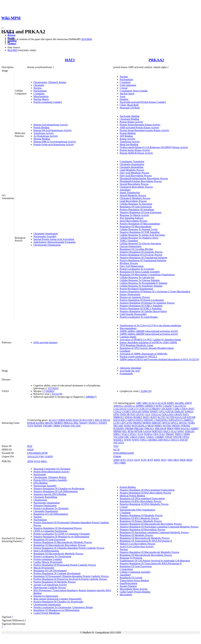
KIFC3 (124, 420)
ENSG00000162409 (124, 453)
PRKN (170, 429)
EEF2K (170, 412)
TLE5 (162, 434)
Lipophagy (125, 351)
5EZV (164, 460)
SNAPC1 (93, 423)
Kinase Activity (128, 139)
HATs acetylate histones (46, 342)
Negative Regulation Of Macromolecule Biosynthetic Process (151, 524)
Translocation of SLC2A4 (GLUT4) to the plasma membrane (150, 325)
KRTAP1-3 (150, 420)
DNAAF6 (137, 412)
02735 (117, 450)
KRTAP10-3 (162, 420)
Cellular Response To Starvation (136, 204)
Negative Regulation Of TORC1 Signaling (141, 306)
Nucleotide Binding (130, 116)
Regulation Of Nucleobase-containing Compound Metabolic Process (154, 532)
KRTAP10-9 (175, 420)
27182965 (48, 391)
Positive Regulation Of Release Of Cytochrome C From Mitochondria (155, 292)
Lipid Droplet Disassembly (133, 314)
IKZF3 (154, 417)
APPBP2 (140, 406)
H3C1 (91, 420)
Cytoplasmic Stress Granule (134, 91)
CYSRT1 (126, 412)
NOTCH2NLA (139, 426)
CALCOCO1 (180, 406)
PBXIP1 (176, 426)
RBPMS (118, 431)
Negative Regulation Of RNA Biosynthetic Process (145, 493)
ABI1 (139, 403)
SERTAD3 (157, 431)
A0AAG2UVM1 (36, 456)
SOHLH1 (190, 431)
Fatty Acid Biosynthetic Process (136, 176)
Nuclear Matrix (41, 99)
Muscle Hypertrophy (44, 568)
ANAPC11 (130, 406)
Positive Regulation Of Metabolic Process (54, 582)
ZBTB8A (153, 440)
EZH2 (69, 420)
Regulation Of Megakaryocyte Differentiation (56, 610)
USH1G (150, 437)
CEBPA (61, 420)
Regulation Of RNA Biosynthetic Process (141, 501)
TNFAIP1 (48, 426)
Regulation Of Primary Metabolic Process (141, 521)
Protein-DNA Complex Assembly (50, 480)
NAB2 (191, 423)
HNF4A (129, 417)
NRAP (151, 426)
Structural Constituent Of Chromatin (52, 469)
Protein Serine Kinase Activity (135, 150)
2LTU (123, 460)
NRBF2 (158, 426)
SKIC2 (167, 431)
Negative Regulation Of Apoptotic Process (141, 252)
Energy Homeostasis (130, 294)
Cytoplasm (39, 94)
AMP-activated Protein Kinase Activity (139, 127)
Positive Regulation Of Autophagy (137, 210)
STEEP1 (103, 423)
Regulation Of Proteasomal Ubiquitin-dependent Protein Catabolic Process (71, 576)
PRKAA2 (156, 60)
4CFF (150, 460)
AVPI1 (159, 406)
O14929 (49, 456)
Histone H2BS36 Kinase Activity (136, 153)
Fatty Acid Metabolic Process (134, 173)
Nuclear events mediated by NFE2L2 (138, 357)
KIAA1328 (181, 417)
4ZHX (157, 460)
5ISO (170, 460)
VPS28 (169, 437)
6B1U (176, 460)
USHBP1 (160, 437)
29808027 (91, 397)
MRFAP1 (157, 423)
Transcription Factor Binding (134, 580)
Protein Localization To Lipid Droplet (139, 317)
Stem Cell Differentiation (46, 551)
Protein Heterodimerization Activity (52, 472)
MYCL (175, 423)
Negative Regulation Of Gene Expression (141, 212)
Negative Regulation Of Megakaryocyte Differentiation (61, 537)
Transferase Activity (44, 133)
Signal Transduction (130, 193)
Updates (12, 44)
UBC (127, 437)
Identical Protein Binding (132, 496)
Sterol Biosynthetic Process (133, 221)
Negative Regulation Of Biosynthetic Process (143, 530)
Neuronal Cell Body (130, 108)
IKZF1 (146, 417)
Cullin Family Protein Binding (135, 592)
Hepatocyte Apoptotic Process (135, 297)
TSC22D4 (118, 437)
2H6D (116, 460)
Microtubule (126, 595)
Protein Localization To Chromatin (51, 508)
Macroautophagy (128, 328)
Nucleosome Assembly (45, 236)
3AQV (137, 460)
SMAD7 (84, 423)
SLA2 (174, 431)
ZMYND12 (164, 440)
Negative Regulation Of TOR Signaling (140, 232)
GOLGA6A (168, 414)
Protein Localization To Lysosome (137, 269)
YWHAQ (65, 426)
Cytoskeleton (126, 569)
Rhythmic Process (129, 263)
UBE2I (134, 437)
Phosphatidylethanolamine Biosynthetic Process (144, 178)
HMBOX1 (119, 417)
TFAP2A (148, 434)
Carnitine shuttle (128, 337)
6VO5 (37, 461)
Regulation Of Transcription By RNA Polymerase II (146, 541)
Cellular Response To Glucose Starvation (140, 243)
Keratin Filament (128, 586)
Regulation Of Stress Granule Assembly (140, 272)
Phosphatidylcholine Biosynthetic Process (141, 181)
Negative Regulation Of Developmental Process (58, 528)
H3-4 (85, 420)
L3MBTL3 (188, 420)
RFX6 (131, 431)
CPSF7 (191, 409)
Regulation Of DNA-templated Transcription (142, 498)
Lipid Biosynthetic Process (133, 201)
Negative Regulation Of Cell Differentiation (56, 491)
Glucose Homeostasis (130, 246)
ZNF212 (175, 440)
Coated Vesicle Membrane (47, 613)
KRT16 (132, 420)
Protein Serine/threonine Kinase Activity (140, 125)
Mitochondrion (41, 96)
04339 (30, 450)
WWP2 (136, 440)
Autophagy (125, 190)
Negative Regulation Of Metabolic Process (141, 515)
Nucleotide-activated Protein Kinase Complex (143, 102)
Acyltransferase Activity (46, 136)
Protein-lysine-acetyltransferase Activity (54, 144)
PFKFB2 (186, 426)
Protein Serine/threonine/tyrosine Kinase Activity (144, 130)
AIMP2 (170, 403)
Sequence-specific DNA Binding (50, 494)
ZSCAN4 (76, 426)
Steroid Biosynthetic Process (134, 184)
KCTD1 (162, 417)
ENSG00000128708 (37, 453)
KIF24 (117, 420)
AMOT (188, 403)
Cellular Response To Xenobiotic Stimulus (141, 286)
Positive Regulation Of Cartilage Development (57, 573)
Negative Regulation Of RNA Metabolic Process (144, 504)
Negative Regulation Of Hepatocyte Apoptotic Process (147, 303)
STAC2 (125, 434)
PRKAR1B (160, 429)
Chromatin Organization (46, 234)
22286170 (146, 391)
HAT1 (70, 60)
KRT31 (140, 420)
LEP (122, 423)
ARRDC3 (150, 406)
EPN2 (116, 414)
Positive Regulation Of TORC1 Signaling (141, 308)
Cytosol (124, 88)
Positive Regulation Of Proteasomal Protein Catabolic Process (65, 565)
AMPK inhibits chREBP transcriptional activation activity (149, 331)
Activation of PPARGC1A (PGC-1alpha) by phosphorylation (150, 340)
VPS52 (186, 437)
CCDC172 (133, 409)
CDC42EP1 (167, 409)
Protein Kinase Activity (131, 122)
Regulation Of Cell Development (50, 571)
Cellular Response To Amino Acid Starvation (142, 235)
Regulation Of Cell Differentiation (51, 514)
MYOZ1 (183, 423)
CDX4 (184, 409)
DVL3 (162, 412)
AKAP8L (179, 403)
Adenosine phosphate (130, 368)
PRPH (177, 429)
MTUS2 (166, 423)
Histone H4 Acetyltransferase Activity (53, 130)
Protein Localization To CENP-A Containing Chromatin (62, 534)
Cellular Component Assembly (135, 572)
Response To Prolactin (131, 558)
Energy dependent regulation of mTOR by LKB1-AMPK (148, 342)
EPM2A (189, 412)
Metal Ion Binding (129, 144)
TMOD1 (170, 434)
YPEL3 (144, 440)
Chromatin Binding (129, 119)
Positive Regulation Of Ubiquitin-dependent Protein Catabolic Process (69, 548)
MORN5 (59, 423)
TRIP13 (179, 434)
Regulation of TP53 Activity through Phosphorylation (147, 348)
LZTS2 (129, 423)
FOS (133, 414)
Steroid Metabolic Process (133, 195)
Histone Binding (42, 139)
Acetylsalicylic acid (130, 371)
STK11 (133, 434)
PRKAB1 (139, 429)
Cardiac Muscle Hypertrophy (48, 562)
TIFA (156, 434)
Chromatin (39, 85)
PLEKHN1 (119, 429)
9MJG (44, 461)
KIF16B (191, 417)
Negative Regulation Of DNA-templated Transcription (147, 490)
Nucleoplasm (40, 91)
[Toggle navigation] (3, 28)
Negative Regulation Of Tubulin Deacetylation (143, 311)
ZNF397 (184, 440)
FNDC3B (125, 414)
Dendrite (124, 99)
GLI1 (148, 414)
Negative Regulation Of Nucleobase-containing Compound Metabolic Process (159, 527)
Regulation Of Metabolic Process (136, 535)
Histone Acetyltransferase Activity (51, 125)
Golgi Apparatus (128, 85)
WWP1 (128, 440)
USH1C (142, 437)
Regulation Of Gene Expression (136, 207)
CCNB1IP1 (154, 409)
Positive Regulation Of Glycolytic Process (141, 255)
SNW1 (181, 431)
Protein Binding (41, 127)
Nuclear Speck (127, 94)
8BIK (123, 463)
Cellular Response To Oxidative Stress (139, 238)
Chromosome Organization (47, 245)
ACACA (153, 403)
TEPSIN (38, 426)
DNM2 (146, 412)
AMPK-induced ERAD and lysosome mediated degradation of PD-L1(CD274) (159, 359)
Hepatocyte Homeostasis (46, 596)
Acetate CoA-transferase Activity (50, 585)
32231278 (57, 394)
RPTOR (138, 431)
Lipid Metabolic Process (132, 170)
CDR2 (176, 409)
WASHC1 (118, 440)
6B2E (183, 460)
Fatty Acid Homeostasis (132, 266)
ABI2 (145, 403)
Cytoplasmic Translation (132, 161)
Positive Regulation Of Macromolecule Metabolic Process (63, 542)
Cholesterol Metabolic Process (135, 198)
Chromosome (40, 500)
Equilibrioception (128, 583)
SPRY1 (117, 434)
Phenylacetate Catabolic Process (50, 588)
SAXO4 (147, 431)
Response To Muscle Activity (134, 215)
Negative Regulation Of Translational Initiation (143, 258)
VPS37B (177, 437)
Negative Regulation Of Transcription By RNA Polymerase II (151, 563)
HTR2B (31, 423)
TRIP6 (187, 434)
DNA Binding (40, 483)
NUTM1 (167, 426)
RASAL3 (186, 429)
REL (76, 423)
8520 (30, 446)
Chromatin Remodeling (132, 167)
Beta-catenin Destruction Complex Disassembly (58, 599)
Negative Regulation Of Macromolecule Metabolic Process (149, 552)
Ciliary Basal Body (129, 105)
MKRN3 (138, 423)
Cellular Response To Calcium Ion (137, 277)
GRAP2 (178, 414)
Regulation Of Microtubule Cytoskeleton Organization (147, 275)
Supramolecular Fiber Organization (137, 510)
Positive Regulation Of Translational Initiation (143, 260)
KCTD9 (171, 417)
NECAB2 (118, 426)
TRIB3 (57, 426)
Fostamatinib (126, 374)
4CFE (144, 460)
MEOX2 (49, 423)
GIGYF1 (140, 414)
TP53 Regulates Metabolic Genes (137, 345)
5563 (116, 446)
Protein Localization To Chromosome (52, 556)
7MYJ (117, 463)
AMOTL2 (118, 406)
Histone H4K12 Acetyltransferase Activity (55, 142)
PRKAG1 (149, 429)
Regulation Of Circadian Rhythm (136, 249)
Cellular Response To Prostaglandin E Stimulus (144, 283)
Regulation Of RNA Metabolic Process (139, 518)
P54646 (117, 456)
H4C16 (106, 420)
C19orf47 (167, 406)
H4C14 (98, 420)
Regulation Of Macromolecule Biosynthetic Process (60, 545)
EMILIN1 (179, 412)
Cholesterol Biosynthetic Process (136, 187)
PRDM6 (129, 429)
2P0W (30, 461)
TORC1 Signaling (129, 241)
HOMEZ (138, 417)
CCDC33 (143, 409)
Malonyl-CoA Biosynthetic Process (137, 544)
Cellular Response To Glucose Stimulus (140, 280)
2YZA (130, 460)
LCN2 (117, 423)
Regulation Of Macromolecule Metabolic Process (58, 554)
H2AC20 (77, 420)
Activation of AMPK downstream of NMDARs (144, 354)
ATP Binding (126, 136)
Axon (122, 96)
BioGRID (12, 50)
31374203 (53, 388)
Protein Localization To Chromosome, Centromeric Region (63, 607)
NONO (127, 426)
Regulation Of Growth (131, 578)
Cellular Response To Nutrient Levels (139, 229)
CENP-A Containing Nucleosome (50, 531)
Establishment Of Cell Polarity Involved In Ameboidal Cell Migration (155, 561)
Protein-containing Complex (48, 102)
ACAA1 (53, 420)
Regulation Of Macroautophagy (136, 226)
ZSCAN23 (119, 443)
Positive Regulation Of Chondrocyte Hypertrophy (58, 602)
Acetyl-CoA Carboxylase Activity (137, 547)
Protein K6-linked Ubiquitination (136, 289)
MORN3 (147, 423)
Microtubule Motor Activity (134, 589)
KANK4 (40, 423)
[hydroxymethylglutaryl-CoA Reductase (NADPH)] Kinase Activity (154, 147)
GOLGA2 (156, 414)
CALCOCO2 (120, 409)
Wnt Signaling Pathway (132, 218)
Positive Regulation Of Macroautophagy (140, 224)
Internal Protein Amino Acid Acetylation (54, 239)
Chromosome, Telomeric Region (50, 82)
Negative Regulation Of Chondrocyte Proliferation (59, 489)
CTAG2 (117, 412)
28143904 (86, 39)
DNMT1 (154, 412)
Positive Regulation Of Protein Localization (142, 300)
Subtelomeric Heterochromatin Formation (54, 242)
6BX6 (189, 460)
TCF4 (30, 426)
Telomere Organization (45, 506)
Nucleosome (40, 474)
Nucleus (38, 88)
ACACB (162, 403)
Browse (11, 35)
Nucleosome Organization (47, 503)
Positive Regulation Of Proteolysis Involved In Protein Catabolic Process (70, 579)
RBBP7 (195, 429)
